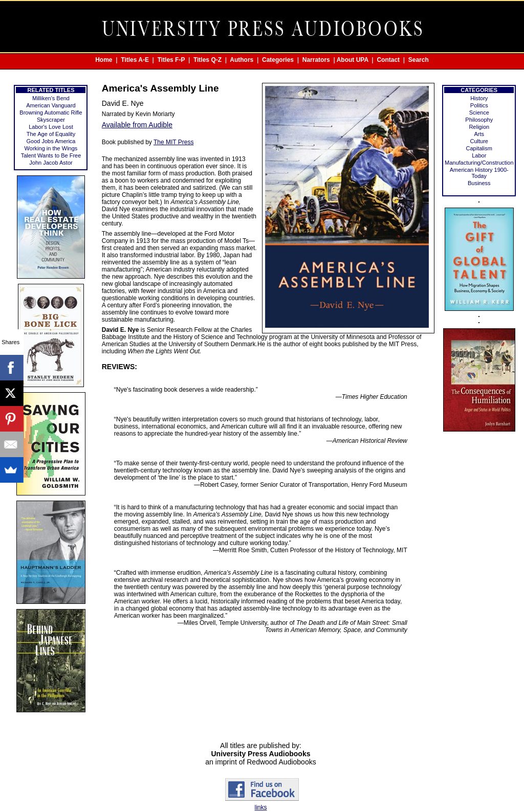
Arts (479, 134)
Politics (479, 105)
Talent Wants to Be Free (51, 155)
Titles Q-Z (208, 60)
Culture (479, 141)
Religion (479, 127)
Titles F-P (171, 60)
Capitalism (479, 148)
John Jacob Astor (51, 163)
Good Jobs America (51, 141)
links (260, 807)
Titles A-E (135, 60)
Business (479, 183)
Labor (479, 155)
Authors (242, 60)
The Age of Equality (51, 134)
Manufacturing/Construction (479, 163)
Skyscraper (51, 120)
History (479, 98)
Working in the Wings (51, 148)
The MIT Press (173, 142)
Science (479, 112)
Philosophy (479, 120)
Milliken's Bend (51, 98)
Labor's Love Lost (51, 127)
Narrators (316, 60)
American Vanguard (51, 105)
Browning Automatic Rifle (51, 112)
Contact (388, 60)
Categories (278, 60)
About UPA (353, 60)
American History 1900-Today (479, 173)
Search (419, 60)
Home (104, 60)
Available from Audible (137, 125)
